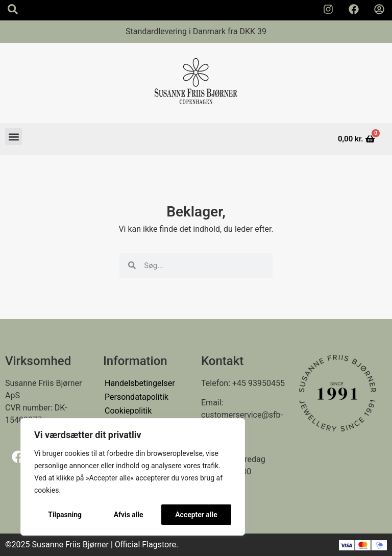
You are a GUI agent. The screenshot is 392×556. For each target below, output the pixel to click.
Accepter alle (196, 515)
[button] (14, 137)
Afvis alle (129, 515)
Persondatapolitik (137, 397)
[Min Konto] (379, 9)
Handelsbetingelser (140, 383)
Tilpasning (65, 515)
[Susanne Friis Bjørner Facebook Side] (354, 9)
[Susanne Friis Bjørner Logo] (196, 83)
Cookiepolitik (128, 411)
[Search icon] (13, 9)
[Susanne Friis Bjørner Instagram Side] (328, 9)
